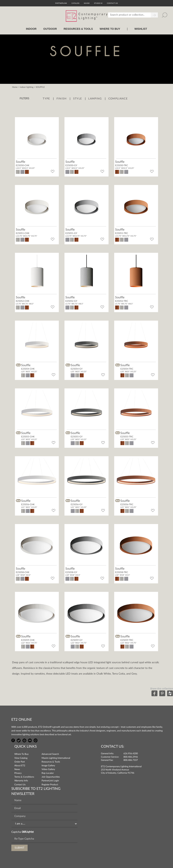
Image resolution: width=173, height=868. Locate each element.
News (17, 769)
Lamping (95, 99)
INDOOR (31, 29)
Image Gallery (48, 766)
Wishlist (141, 29)
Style (78, 99)
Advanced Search (50, 754)
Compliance (118, 99)
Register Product (50, 785)
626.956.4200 (131, 753)
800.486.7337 (131, 760)
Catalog (75, 3)
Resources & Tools (51, 762)
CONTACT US (112, 3)
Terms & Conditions (24, 777)
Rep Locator (48, 773)
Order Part (20, 762)
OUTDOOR (50, 29)
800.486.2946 (131, 757)
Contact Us (20, 785)
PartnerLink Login (50, 781)
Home (15, 87)
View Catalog (21, 758)
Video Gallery (48, 769)
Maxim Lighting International (56, 758)
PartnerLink (61, 3)
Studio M (98, 3)
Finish (62, 99)
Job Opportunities (51, 777)
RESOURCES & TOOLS (78, 29)
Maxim (87, 3)
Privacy (18, 773)
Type (46, 99)
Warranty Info (21, 781)
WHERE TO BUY (110, 29)
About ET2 (20, 766)
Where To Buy (21, 754)
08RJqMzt (28, 832)
